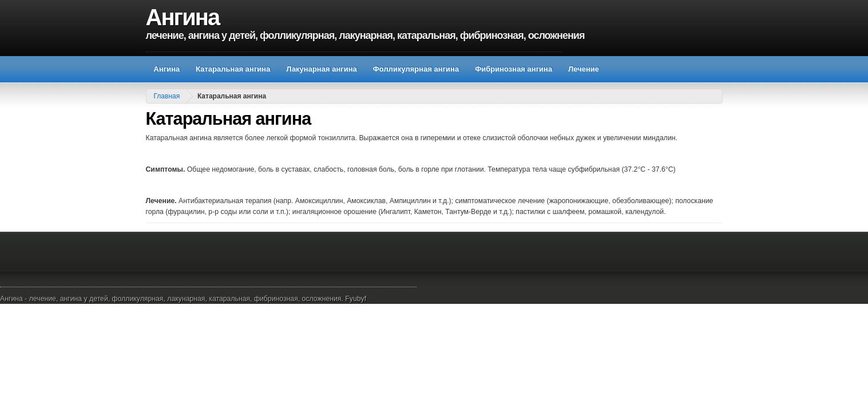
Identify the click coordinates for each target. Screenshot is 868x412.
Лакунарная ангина (321, 69)
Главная (167, 96)
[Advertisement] (354, 47)
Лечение (584, 69)
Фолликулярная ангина (416, 69)
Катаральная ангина (233, 69)
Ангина (183, 17)
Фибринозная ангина (514, 69)
